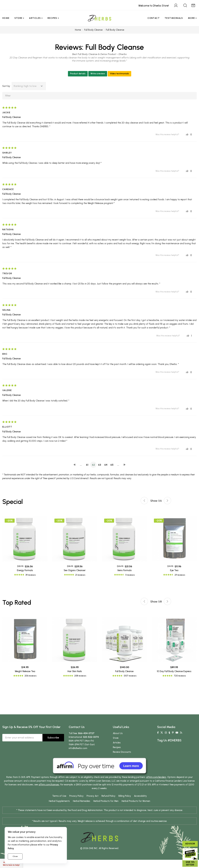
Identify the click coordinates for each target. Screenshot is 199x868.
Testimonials (174, 18)
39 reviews (31, 575)
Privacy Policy (76, 797)
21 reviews (80, 575)
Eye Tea (174, 570)
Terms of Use (59, 797)
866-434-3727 (86, 734)
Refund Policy (108, 797)
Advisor (190, 844)
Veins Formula (124, 570)
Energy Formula (25, 570)
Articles (35, 18)
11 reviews (130, 575)
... (81, 465)
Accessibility (140, 797)
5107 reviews (130, 677)
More (191, 18)
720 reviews (180, 677)
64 (106, 465)
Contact (154, 18)
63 (100, 465)
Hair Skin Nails (75, 672)
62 (93, 465)
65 (112, 465)
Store (18, 18)
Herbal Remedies (82, 802)
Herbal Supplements (59, 802)
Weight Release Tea (25, 672)
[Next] (124, 465)
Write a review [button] (98, 74)
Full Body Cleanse (115, 47)
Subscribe (53, 739)
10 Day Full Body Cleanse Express (174, 672)
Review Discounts (122, 753)
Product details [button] (78, 74)
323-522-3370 (91, 738)
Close (15, 856)
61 (87, 465)
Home (6, 18)
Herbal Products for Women (136, 802)
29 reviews (180, 575)
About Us (118, 734)
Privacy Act (93, 797)
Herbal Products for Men (106, 802)
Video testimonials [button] (119, 74)
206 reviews (30, 677)
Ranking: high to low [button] (25, 86)
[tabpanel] (124, 546)
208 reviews (80, 677)
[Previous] (75, 465)
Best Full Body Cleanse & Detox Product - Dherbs (99, 54)
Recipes (52, 18)
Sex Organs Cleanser (75, 570)
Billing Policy (125, 797)
